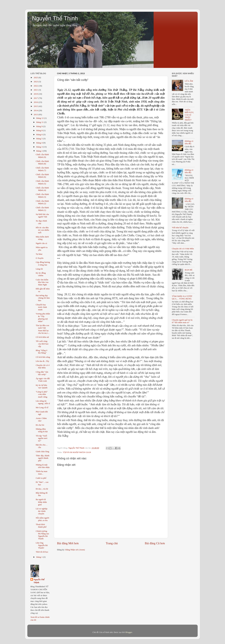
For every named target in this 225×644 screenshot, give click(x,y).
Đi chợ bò (40, 425)
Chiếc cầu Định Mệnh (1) (42, 209)
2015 (36, 106)
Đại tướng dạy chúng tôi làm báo (43, 298)
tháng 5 (40, 139)
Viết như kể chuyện (180, 227)
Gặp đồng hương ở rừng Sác (43, 263)
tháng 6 (40, 134)
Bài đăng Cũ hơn (155, 543)
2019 (36, 94)
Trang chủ (112, 543)
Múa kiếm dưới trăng (42, 238)
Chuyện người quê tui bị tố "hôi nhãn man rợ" (182, 321)
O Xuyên (40, 258)
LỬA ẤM (189, 81)
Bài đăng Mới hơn (68, 543)
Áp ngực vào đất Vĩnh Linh (43, 380)
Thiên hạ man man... (42, 473)
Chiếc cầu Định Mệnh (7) (42, 169)
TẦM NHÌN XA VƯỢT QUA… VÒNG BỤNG (182, 297)
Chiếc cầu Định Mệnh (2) (42, 202)
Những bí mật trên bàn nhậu (43, 466)
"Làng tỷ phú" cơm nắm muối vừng (42, 394)
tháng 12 (40, 118)
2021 (36, 90)
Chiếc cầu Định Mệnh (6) (42, 176)
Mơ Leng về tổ (42, 407)
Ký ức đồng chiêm (41, 274)
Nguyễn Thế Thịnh (55, 18)
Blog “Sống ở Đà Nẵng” (42, 352)
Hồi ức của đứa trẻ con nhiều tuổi (42, 230)
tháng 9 (40, 126)
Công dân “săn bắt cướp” (42, 373)
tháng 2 (40, 151)
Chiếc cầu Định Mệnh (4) (42, 189)
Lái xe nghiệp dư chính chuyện (42, 511)
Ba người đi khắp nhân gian (41, 502)
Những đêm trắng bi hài (42, 430)
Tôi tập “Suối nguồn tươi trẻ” (42, 438)
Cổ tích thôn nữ (42, 337)
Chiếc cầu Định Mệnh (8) (42, 162)
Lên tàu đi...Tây (42, 361)
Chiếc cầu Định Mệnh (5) (42, 182)
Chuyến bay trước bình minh (41, 307)
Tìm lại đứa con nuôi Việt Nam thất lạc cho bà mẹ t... (43, 329)
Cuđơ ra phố (41, 478)
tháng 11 (40, 122)
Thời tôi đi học (42, 552)
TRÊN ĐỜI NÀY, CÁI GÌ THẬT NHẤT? (189, 115)
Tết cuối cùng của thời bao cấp (42, 344)
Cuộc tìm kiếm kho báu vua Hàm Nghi (42, 282)
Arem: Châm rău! (41, 419)
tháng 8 (40, 130)
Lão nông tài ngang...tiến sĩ (43, 402)
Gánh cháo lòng (42, 451)
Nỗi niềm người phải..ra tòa (42, 519)
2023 (36, 82)
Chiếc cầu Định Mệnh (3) (42, 195)
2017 (36, 98)
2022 (36, 86)
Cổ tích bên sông (43, 357)
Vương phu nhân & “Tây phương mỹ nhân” (43, 317)
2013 (36, 114)
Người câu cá (41, 243)
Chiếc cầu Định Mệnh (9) (42, 156)
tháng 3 (40, 147)
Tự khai (39, 254)
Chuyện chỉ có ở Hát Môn (43, 366)
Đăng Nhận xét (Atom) (75, 550)
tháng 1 (40, 557)
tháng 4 (40, 143)
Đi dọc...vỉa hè (42, 489)
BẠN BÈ (189, 270)
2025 (36, 77)
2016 (36, 102)
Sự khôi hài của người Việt (42, 215)
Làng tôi (39, 269)
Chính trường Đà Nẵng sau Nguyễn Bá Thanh (42, 535)
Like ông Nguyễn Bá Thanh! (42, 545)
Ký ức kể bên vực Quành (42, 386)
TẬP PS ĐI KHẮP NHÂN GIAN (77, 452)
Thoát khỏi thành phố (41, 526)
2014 (36, 110)
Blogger (129, 632)
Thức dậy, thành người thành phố (43, 458)
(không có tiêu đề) (189, 142)
